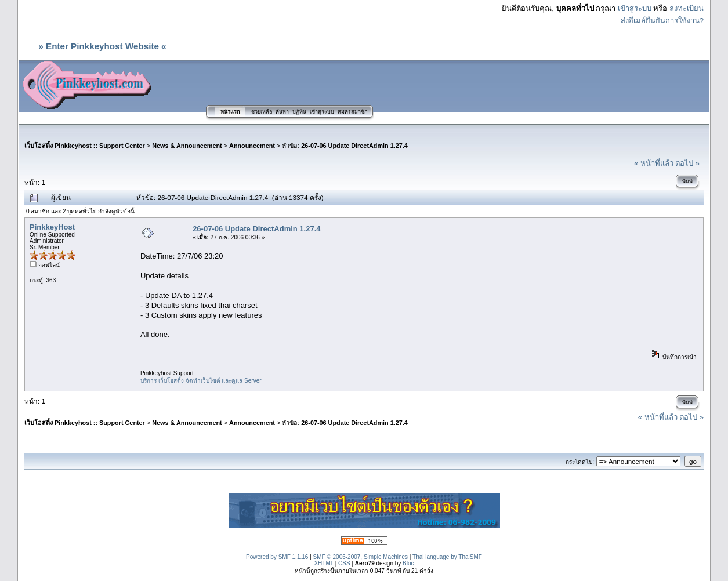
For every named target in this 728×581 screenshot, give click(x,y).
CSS (344, 563)
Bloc (408, 563)
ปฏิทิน (299, 112)
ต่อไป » (687, 163)
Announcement (252, 146)
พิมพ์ (687, 181)
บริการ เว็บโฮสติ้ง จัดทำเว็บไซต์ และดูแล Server (201, 381)
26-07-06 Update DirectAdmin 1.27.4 (354, 146)
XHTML (324, 563)
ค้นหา (282, 112)
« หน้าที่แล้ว (654, 163)
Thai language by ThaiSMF (447, 557)
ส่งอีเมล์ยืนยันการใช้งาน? (662, 21)
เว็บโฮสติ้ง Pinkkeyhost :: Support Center (85, 146)
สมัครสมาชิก (352, 112)
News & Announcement (187, 146)
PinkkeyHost (52, 227)
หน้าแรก (230, 112)
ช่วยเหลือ (262, 112)
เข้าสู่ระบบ (635, 8)
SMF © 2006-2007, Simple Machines (361, 557)
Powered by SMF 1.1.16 (277, 557)
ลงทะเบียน (687, 8)
